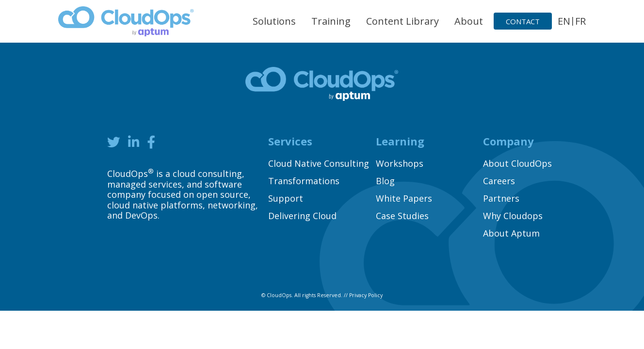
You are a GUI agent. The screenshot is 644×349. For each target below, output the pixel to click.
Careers (499, 181)
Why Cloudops (513, 216)
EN (564, 21)
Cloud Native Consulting (319, 163)
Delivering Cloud (302, 216)
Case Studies (402, 216)
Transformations (304, 181)
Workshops (400, 163)
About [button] (469, 21)
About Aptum (511, 233)
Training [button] (331, 21)
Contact (523, 21)
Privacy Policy (366, 295)
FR (580, 21)
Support (286, 198)
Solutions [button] (274, 21)
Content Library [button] (402, 21)
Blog (385, 181)
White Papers (404, 198)
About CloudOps (517, 163)
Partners (501, 198)
